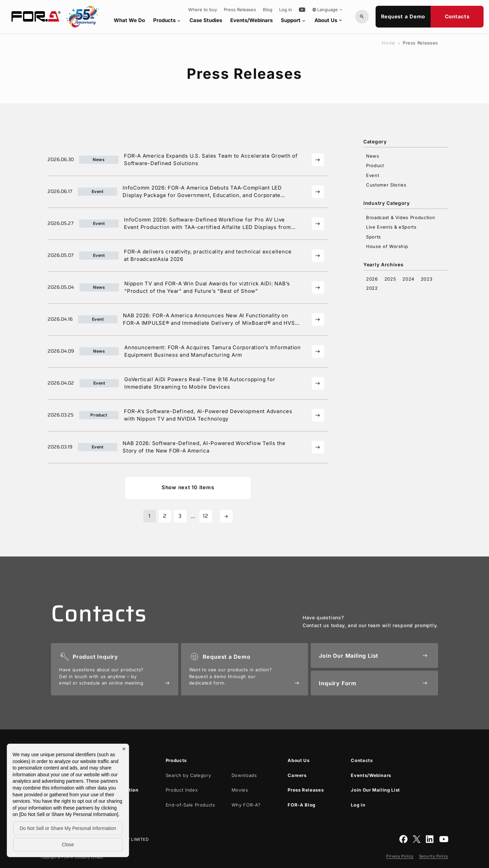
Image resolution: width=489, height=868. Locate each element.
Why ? (246, 805)
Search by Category (188, 775)
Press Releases (240, 10)
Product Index (182, 790)
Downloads (244, 775)
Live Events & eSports (391, 227)
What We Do (129, 20)
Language (328, 10)
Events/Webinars (251, 20)
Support (294, 20)
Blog (268, 10)
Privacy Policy (400, 856)
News (373, 156)
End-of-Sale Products (191, 805)
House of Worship (387, 246)
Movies (240, 790)
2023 (427, 279)
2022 (372, 288)
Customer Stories (386, 185)
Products (167, 20)
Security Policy (434, 856)
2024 (408, 279)
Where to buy (203, 10)
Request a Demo (403, 16)
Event (373, 175)
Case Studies (206, 20)
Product (375, 165)
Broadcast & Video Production (401, 217)
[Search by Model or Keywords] (362, 17)
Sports (374, 237)
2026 (372, 279)
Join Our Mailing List (375, 790)
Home (388, 43)
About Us (329, 20)
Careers (297, 775)
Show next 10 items (188, 487)
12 (205, 516)
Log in (286, 10)
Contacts (457, 16)
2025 (390, 279)
